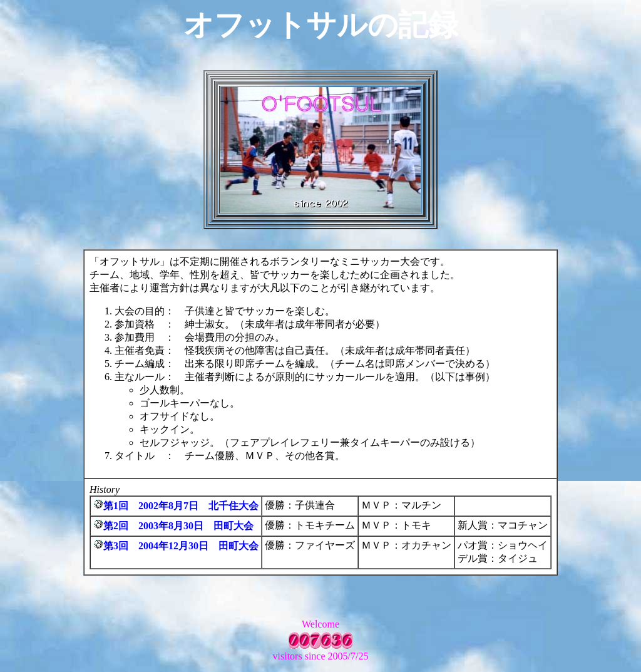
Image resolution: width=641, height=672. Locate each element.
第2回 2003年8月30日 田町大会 (178, 526)
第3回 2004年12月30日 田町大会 (181, 546)
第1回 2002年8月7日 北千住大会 (181, 506)
